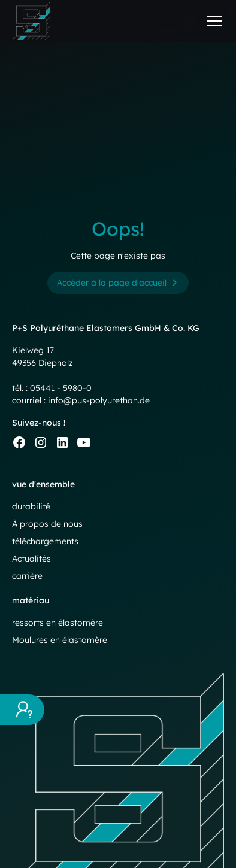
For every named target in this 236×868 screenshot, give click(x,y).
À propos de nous (47, 524)
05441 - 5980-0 (61, 388)
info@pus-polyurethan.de (99, 400)
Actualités (31, 559)
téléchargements (45, 541)
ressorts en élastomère (58, 623)
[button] (212, 21)
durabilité (31, 506)
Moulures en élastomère (60, 640)
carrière (27, 576)
